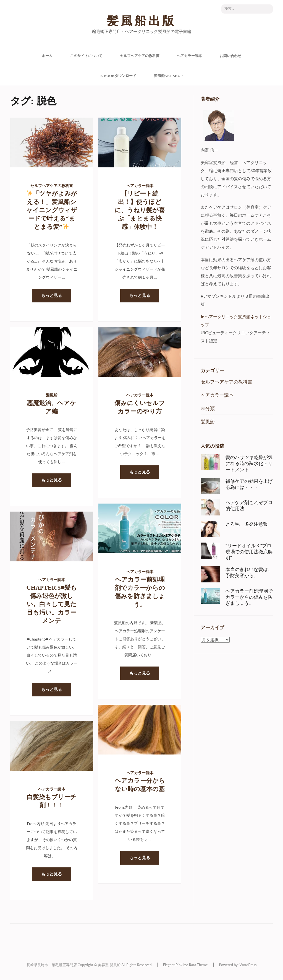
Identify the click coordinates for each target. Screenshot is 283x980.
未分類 (208, 408)
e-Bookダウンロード (118, 76)
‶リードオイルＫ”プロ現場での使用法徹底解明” (249, 552)
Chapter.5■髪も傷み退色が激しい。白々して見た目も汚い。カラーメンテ (52, 604)
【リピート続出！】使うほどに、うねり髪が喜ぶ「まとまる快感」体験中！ (140, 210)
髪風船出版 (141, 21)
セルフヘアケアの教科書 (140, 56)
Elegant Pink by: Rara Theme (185, 965)
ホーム (47, 56)
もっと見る (52, 295)
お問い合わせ (230, 56)
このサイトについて (86, 56)
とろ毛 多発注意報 (247, 524)
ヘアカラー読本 (189, 56)
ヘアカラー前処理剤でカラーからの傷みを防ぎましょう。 (249, 597)
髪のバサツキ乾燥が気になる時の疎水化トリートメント (249, 463)
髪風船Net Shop (168, 76)
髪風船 (52, 395)
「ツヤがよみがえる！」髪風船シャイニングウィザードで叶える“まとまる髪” (52, 210)
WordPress (248, 965)
